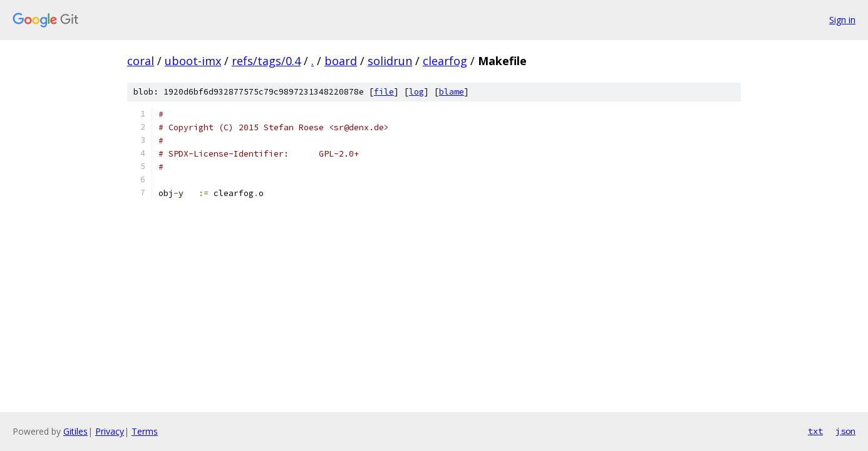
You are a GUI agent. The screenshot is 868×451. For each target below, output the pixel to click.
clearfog (445, 61)
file (384, 92)
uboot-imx (193, 61)
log (416, 92)
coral (141, 61)
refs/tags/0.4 (266, 61)
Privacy (110, 431)
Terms (145, 431)
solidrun (390, 61)
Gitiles (75, 431)
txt (815, 431)
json (845, 431)
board (341, 61)
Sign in (842, 20)
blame (452, 92)
